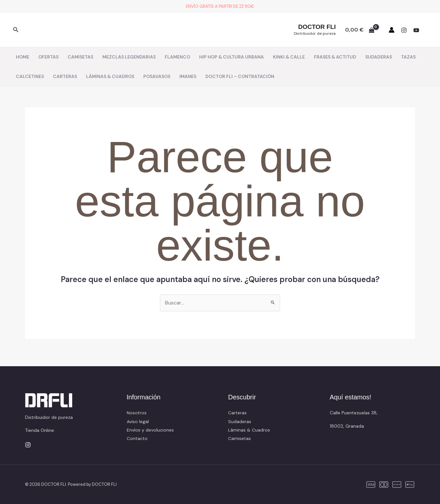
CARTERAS (65, 76)
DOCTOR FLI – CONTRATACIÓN (240, 76)
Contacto (137, 439)
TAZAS (408, 57)
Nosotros (137, 413)
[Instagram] (404, 30)
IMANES (188, 76)
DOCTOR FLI (317, 27)
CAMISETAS (80, 57)
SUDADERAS (379, 57)
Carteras (237, 413)
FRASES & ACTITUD (335, 57)
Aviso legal (138, 421)
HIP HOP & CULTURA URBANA (232, 57)
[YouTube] (416, 30)
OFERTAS (48, 57)
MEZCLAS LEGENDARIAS (129, 57)
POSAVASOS (157, 76)
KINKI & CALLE (289, 57)
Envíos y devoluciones (150, 430)
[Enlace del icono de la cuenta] (392, 30)
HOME (23, 57)
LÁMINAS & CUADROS (110, 76)
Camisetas (239, 439)
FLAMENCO (177, 57)
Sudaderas (240, 421)
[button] (16, 30)
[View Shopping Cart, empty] (360, 30)
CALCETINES (30, 76)
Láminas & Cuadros (249, 430)
